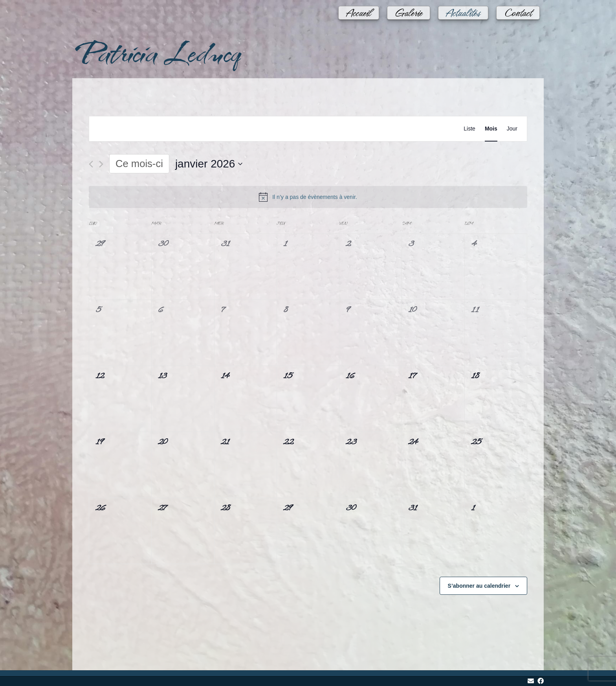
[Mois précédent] (91, 164)
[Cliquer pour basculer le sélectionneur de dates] (209, 164)
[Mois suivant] (101, 164)
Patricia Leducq (156, 52)
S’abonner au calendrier (479, 586)
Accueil (359, 9)
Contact (518, 9)
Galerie (409, 9)
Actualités (463, 9)
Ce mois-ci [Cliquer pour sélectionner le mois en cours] (139, 164)
